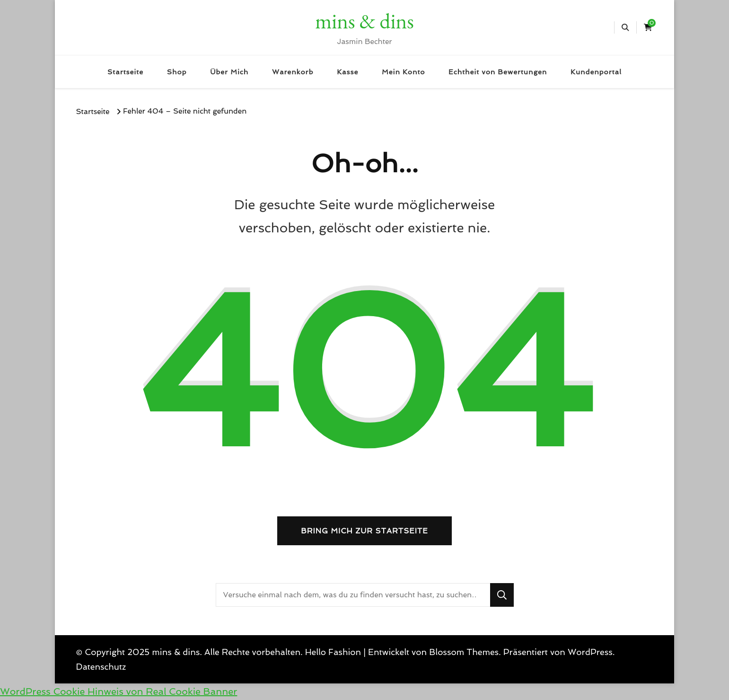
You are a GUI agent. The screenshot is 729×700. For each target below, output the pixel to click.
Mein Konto (403, 72)
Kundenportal (596, 72)
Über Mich (229, 72)
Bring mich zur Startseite (364, 531)
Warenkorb (293, 72)
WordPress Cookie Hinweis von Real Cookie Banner (119, 691)
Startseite (125, 72)
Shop (177, 72)
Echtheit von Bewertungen (498, 72)
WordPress (590, 652)
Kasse (347, 72)
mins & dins (364, 21)
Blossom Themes (464, 652)
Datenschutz (101, 667)
